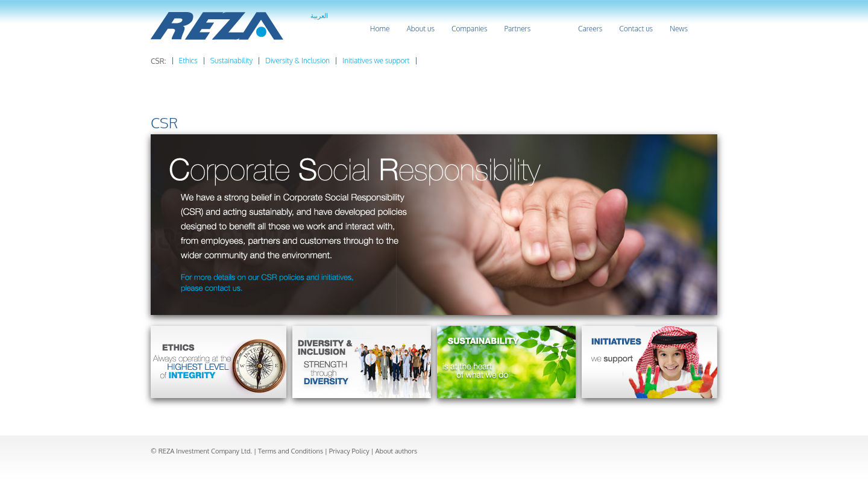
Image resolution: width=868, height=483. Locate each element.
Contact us (636, 29)
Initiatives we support (376, 61)
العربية (319, 16)
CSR (554, 29)
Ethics (188, 61)
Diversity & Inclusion (297, 61)
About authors (396, 451)
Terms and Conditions (291, 451)
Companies (470, 29)
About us (420, 29)
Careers (590, 29)
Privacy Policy (349, 451)
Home (380, 29)
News (679, 29)
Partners (517, 29)
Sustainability (232, 61)
